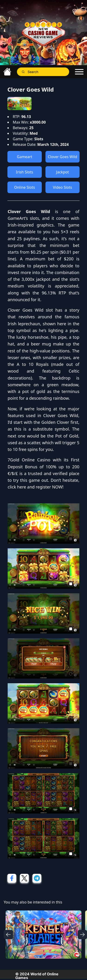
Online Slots (25, 187)
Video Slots (62, 187)
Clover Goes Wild (63, 157)
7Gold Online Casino (29, 460)
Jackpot (63, 172)
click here (17, 487)
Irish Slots (25, 172)
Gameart (25, 157)
